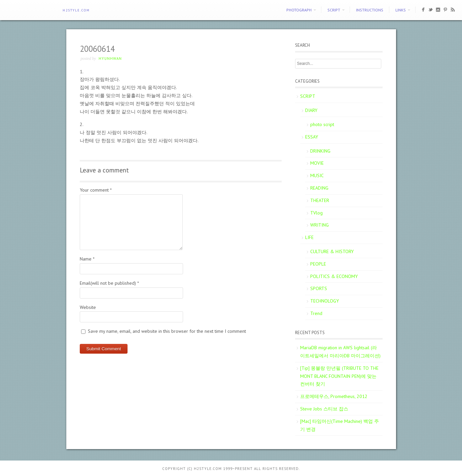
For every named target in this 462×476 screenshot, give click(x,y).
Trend (316, 313)
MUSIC (317, 175)
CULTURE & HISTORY (332, 251)
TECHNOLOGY (325, 301)
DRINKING (320, 151)
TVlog (316, 213)
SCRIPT (334, 10)
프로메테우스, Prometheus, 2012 (334, 396)
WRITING (319, 225)
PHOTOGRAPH (299, 10)
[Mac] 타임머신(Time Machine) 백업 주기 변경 (340, 425)
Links (401, 10)
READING (319, 188)
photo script (322, 124)
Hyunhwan (110, 58)
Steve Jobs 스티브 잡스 (324, 409)
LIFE (309, 237)
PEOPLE (318, 264)
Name (87, 259)
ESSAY (312, 137)
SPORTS (319, 288)
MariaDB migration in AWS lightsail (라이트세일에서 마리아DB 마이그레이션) (340, 352)
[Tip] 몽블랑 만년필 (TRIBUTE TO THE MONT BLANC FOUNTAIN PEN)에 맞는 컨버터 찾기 (339, 376)
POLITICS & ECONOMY (334, 276)
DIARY (311, 110)
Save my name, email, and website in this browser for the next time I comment (167, 331)
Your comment (96, 190)
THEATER (320, 200)
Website (88, 307)
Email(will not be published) (109, 283)
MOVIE (317, 163)
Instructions (370, 10)
